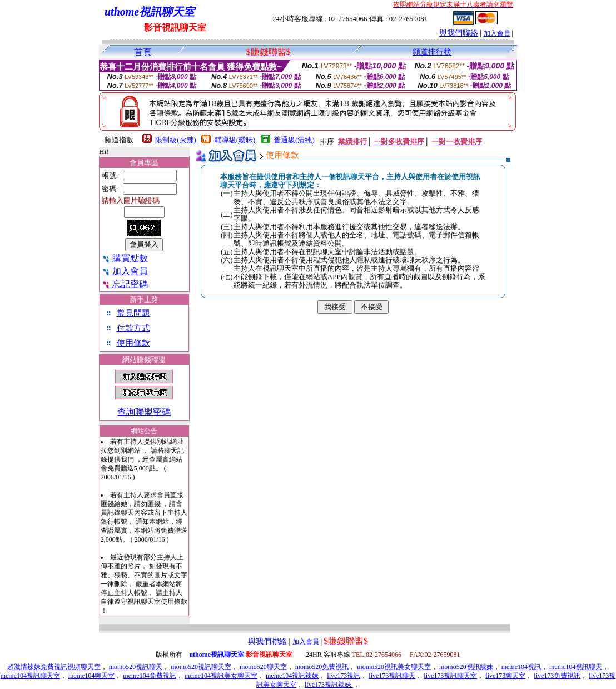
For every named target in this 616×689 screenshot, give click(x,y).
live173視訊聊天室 (450, 676)
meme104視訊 (521, 667)
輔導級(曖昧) (235, 140)
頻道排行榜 (432, 52)
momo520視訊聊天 (136, 667)
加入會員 (497, 33)
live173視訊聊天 (392, 676)
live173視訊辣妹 (329, 685)
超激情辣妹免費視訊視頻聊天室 (54, 667)
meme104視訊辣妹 (292, 676)
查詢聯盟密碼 (144, 412)
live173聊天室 (505, 676)
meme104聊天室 (91, 676)
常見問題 (133, 313)
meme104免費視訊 (149, 676)
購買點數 (125, 258)
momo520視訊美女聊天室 (394, 667)
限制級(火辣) (176, 140)
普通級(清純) (294, 140)
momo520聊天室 (263, 667)
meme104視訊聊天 (576, 667)
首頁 (143, 52)
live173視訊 (344, 676)
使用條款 (133, 343)
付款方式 (133, 328)
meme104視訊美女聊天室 (221, 676)
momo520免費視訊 (322, 667)
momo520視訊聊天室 (201, 667)
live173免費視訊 (557, 676)
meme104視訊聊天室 (30, 676)
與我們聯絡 (459, 33)
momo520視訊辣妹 (466, 667)
